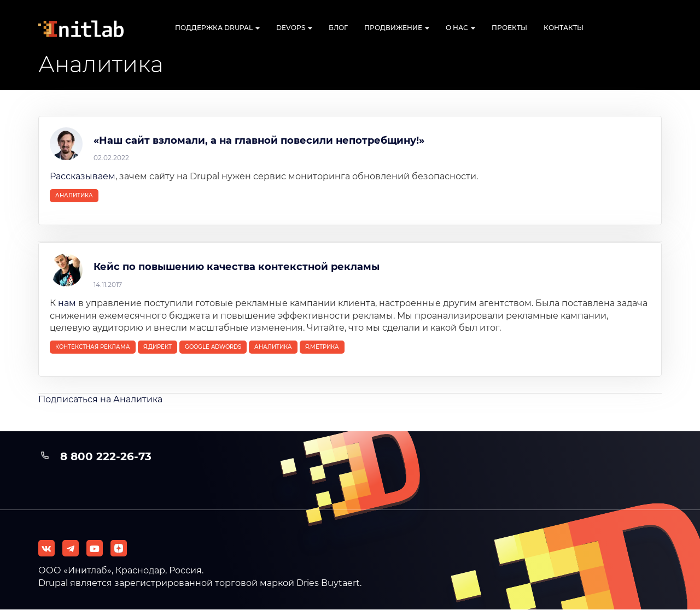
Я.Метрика (322, 347)
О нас (460, 28)
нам (67, 303)
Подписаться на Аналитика (100, 399)
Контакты (564, 28)
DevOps (294, 28)
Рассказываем (83, 176)
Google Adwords (213, 347)
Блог (338, 28)
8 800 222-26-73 (106, 456)
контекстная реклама (93, 347)
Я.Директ (157, 347)
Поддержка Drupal (217, 28)
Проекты (509, 28)
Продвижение (397, 28)
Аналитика (74, 195)
